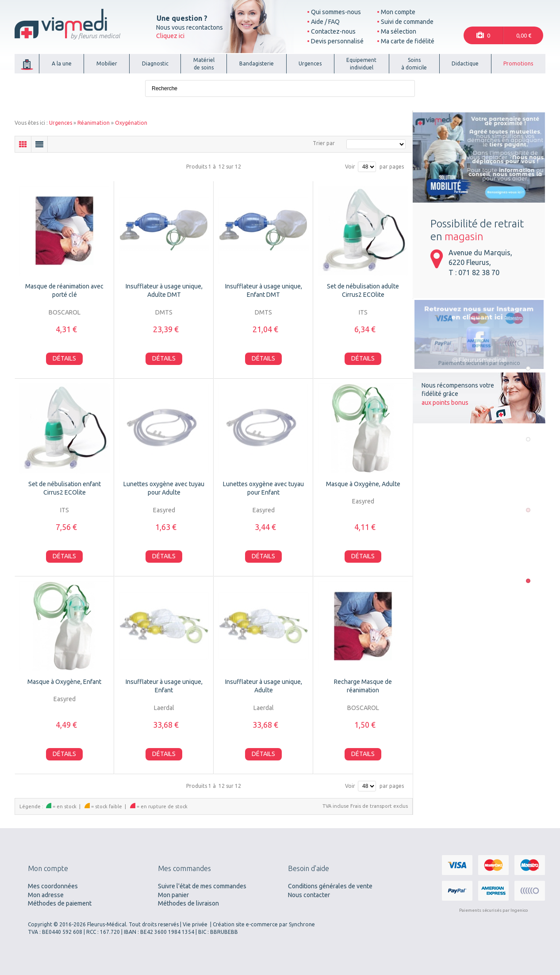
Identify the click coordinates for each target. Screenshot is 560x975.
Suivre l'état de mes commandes (202, 886)
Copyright (40, 924)
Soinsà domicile (414, 64)
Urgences (61, 123)
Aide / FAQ (325, 22)
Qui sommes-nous (336, 12)
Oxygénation (131, 123)
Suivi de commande (407, 22)
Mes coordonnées (53, 886)
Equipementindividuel (361, 64)
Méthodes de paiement (60, 903)
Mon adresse (46, 895)
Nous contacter (309, 895)
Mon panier (173, 895)
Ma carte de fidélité (408, 41)
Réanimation (94, 123)
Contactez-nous (333, 31)
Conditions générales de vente (330, 886)
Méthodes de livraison (188, 903)
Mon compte (398, 12)
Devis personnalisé (337, 41)
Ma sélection (399, 31)
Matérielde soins (204, 64)
